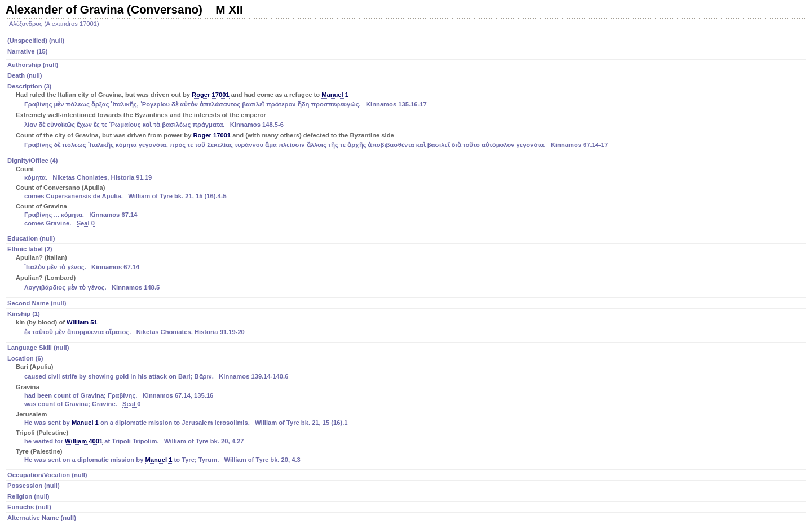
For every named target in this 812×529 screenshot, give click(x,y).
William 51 (82, 322)
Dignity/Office (407, 193)
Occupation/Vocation (47, 475)
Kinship (407, 324)
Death (25, 75)
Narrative (28, 51)
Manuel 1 (335, 95)
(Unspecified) (36, 41)
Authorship (33, 65)
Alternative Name (42, 518)
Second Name (37, 303)
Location (407, 410)
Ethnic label (407, 269)
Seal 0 (86, 223)
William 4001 (84, 441)
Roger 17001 (211, 95)
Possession (34, 486)
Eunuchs (29, 507)
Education (31, 238)
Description (407, 117)
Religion (28, 496)
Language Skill (38, 348)
